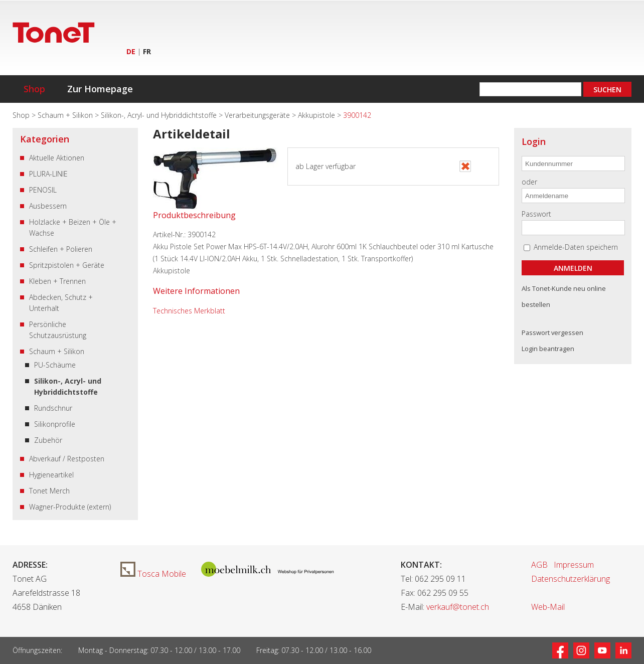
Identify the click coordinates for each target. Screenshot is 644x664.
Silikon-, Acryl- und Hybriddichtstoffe (160, 115)
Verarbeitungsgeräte (258, 115)
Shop (34, 89)
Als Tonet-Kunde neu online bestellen (564, 296)
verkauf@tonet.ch (458, 607)
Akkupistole (317, 115)
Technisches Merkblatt (189, 311)
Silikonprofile (55, 424)
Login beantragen (548, 349)
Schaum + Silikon (66, 115)
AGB (539, 565)
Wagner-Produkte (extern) (70, 507)
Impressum (574, 565)
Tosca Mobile (153, 574)
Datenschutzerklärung (571, 579)
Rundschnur (53, 408)
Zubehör (48, 440)
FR (147, 51)
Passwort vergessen (552, 333)
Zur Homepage (100, 89)
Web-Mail (548, 607)
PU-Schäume (55, 365)
